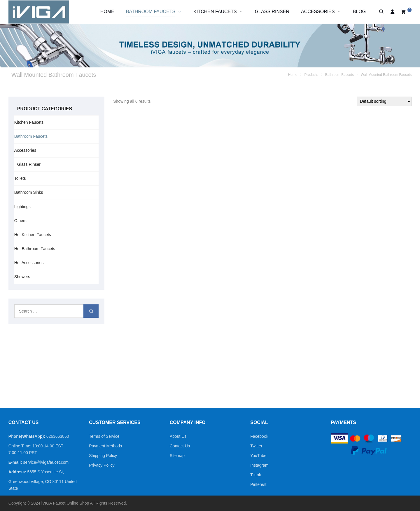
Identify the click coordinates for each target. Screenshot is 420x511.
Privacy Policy (102, 465)
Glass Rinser (29, 164)
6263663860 (58, 436)
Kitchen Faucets (29, 122)
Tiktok (256, 475)
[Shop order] (384, 101)
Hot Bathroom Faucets (35, 249)
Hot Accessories (29, 263)
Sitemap (177, 456)
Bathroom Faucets (31, 136)
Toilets (20, 178)
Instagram (259, 465)
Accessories (25, 150)
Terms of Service (104, 436)
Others (20, 221)
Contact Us (180, 446)
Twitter (256, 446)
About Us (178, 436)
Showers (22, 277)
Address (17, 472)
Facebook (259, 436)
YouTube (258, 456)
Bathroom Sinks (29, 192)
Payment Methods (105, 446)
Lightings (22, 207)
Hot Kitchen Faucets (33, 235)
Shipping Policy (103, 456)
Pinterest (258, 484)
